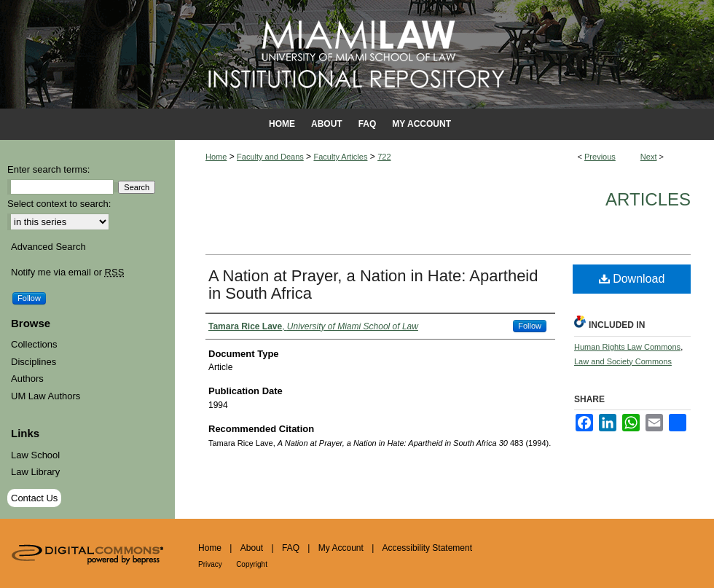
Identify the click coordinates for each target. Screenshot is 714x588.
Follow (530, 326)
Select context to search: (59, 204)
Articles (648, 199)
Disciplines (34, 362)
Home (216, 157)
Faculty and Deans (270, 157)
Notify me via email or (67, 273)
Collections (34, 344)
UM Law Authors (46, 396)
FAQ (291, 548)
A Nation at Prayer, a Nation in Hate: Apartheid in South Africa (373, 285)
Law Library (35, 472)
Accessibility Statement (427, 548)
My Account (341, 548)
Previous (600, 157)
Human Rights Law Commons (627, 347)
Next (649, 157)
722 (384, 157)
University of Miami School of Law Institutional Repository (357, 54)
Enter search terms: (48, 169)
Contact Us (34, 498)
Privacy (210, 564)
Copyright (252, 564)
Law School (35, 455)
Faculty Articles (340, 157)
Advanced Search (48, 247)
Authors (27, 379)
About (252, 548)
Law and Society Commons (623, 361)
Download (632, 279)
